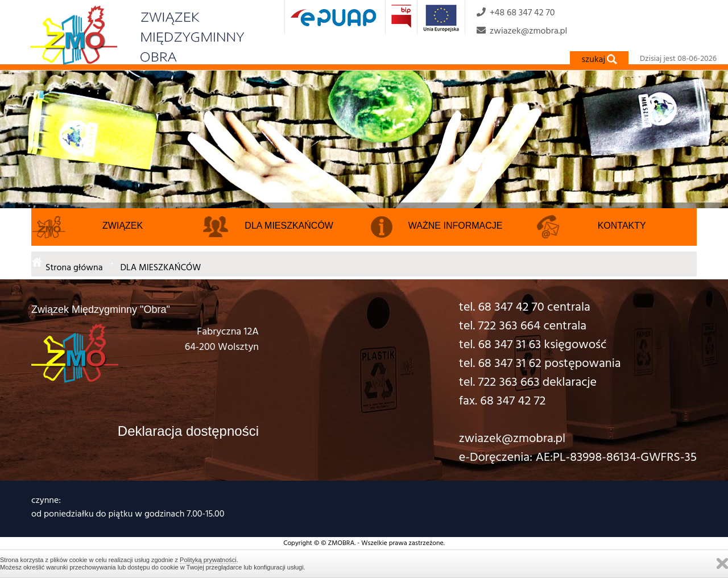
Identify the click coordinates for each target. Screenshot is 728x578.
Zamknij (722, 563)
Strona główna (74, 267)
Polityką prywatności (208, 560)
